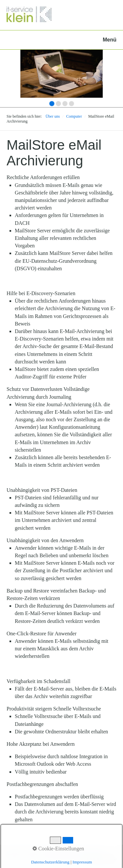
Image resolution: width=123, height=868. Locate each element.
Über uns (53, 116)
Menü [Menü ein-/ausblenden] (110, 40)
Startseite (14, 854)
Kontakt (32, 854)
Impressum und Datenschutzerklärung (72, 854)
